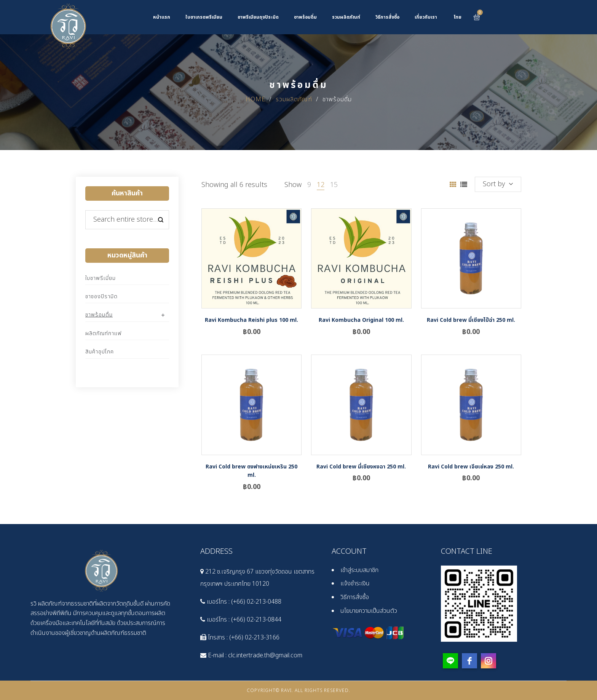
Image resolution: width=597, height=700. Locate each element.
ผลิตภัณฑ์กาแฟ (104, 333)
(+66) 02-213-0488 (256, 602)
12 (321, 185)
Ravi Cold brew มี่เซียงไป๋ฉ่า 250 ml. (471, 320)
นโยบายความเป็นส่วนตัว (369, 611)
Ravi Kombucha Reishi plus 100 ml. (251, 320)
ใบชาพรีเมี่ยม (101, 278)
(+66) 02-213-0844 (256, 620)
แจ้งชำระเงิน (355, 583)
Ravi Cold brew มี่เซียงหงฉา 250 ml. (361, 467)
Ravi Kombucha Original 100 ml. (361, 320)
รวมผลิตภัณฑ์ (294, 99)
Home (255, 99)
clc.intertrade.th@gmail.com (265, 655)
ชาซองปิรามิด (101, 296)
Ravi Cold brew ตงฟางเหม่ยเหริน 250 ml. (251, 471)
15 (334, 185)
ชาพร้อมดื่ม (99, 315)
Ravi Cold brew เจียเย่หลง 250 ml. (471, 467)
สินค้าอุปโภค (100, 352)
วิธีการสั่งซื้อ (355, 597)
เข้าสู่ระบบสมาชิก (359, 570)
